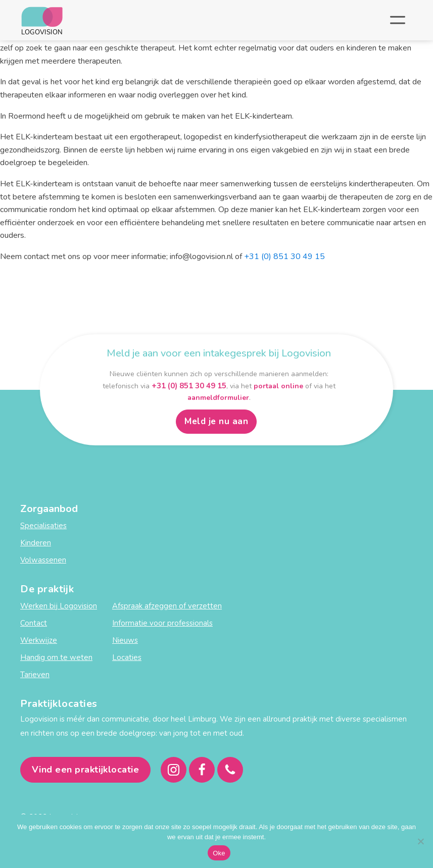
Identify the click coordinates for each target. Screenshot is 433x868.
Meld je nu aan (216, 421)
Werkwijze (39, 640)
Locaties (127, 657)
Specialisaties (43, 526)
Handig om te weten (56, 657)
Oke (219, 853)
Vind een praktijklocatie (86, 770)
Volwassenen (43, 560)
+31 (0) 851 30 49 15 (284, 257)
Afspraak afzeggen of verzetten (167, 606)
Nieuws (125, 640)
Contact (34, 623)
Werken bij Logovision (59, 606)
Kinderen (36, 543)
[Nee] (420, 841)
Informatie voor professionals (162, 623)
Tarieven (35, 675)
